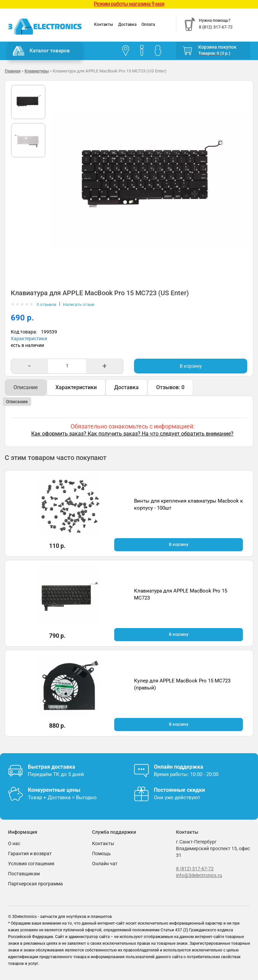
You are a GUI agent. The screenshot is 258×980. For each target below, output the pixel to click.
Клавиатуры (37, 71)
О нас (14, 843)
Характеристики (29, 339)
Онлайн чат (105, 864)
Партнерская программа (35, 884)
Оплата (148, 24)
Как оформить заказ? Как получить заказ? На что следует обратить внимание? (132, 434)
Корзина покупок (217, 47)
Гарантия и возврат (30, 854)
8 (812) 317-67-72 (195, 869)
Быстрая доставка (52, 767)
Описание (26, 387)
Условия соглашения (31, 864)
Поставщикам (24, 874)
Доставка (127, 24)
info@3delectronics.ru (199, 875)
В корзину (191, 366)
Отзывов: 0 (170, 387)
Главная (13, 71)
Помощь (101, 854)
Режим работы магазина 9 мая (129, 4)
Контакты (104, 24)
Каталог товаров (41, 51)
